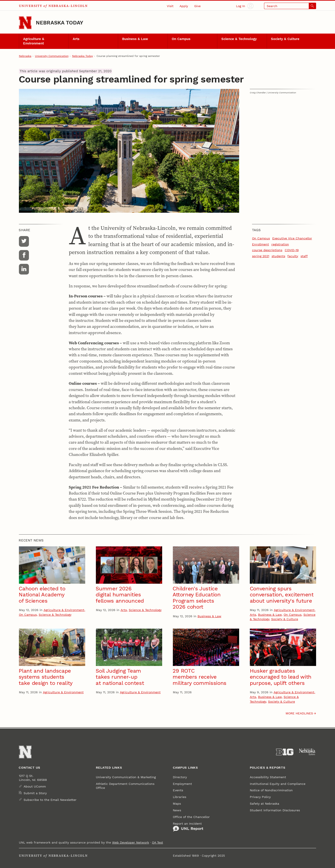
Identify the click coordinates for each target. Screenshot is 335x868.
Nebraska (25, 56)
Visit (170, 6)
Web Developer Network (131, 842)
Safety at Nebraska (264, 804)
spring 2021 (261, 256)
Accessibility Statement (268, 777)
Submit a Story (35, 793)
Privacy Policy (260, 797)
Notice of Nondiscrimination (271, 790)
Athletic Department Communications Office (125, 786)
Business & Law (135, 39)
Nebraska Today (60, 23)
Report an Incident (188, 827)
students (278, 256)
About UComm (35, 786)
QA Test (157, 842)
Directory (180, 777)
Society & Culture (285, 39)
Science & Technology (239, 39)
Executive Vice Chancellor (292, 238)
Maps (177, 804)
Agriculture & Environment (34, 41)
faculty (293, 256)
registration (280, 244)
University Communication (52, 56)
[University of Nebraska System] (307, 752)
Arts (76, 39)
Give (197, 6)
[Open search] (290, 6)
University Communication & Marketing (126, 777)
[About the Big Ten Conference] (285, 752)
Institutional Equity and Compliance (278, 784)
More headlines (299, 713)
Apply (184, 6)
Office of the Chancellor (191, 817)
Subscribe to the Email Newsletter (50, 800)
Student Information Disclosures (275, 810)
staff (304, 256)
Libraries (180, 797)
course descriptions (267, 250)
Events (178, 790)
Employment (182, 784)
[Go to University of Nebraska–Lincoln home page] (25, 23)
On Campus (181, 39)
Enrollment (260, 244)
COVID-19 (292, 250)
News (177, 810)
